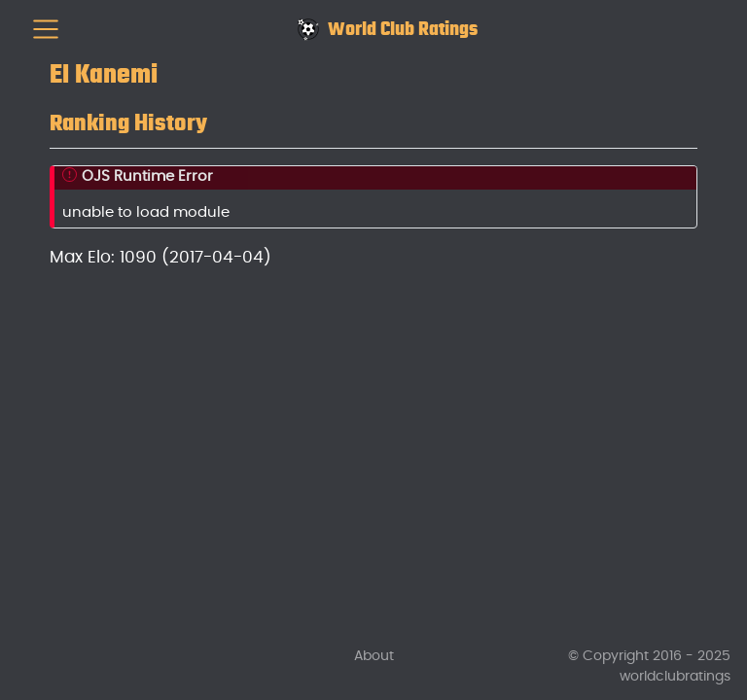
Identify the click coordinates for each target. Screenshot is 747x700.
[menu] (46, 29)
